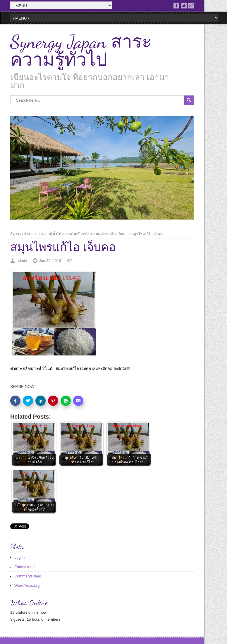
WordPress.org (27, 585)
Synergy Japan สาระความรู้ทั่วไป (81, 51)
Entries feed (24, 567)
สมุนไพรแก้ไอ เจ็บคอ (112, 234)
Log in (19, 557)
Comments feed (28, 576)
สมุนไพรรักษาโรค (79, 234)
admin (22, 261)
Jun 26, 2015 (50, 261)
